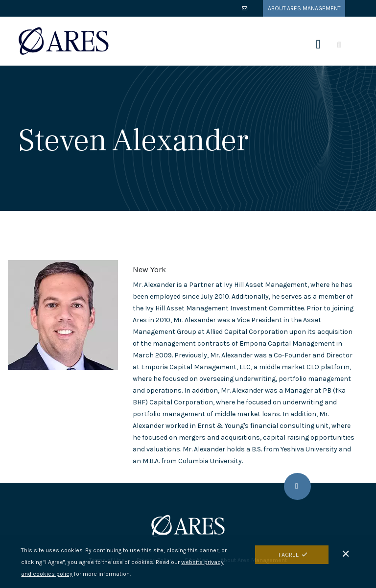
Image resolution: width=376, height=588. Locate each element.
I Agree (289, 555)
